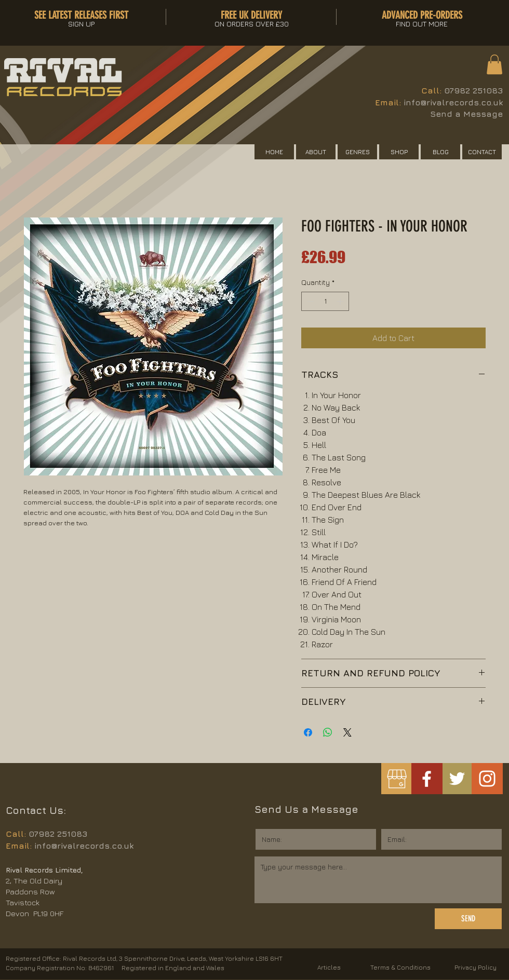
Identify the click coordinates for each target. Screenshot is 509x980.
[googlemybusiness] (397, 779)
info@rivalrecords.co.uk (453, 102)
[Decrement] (309, 301)
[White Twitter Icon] (457, 779)
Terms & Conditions (400, 967)
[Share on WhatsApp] (328, 732)
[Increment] (341, 301)
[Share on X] (347, 732)
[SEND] (468, 919)
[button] (494, 64)
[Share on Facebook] (308, 732)
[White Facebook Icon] (427, 779)
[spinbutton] (325, 301)
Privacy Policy (475, 967)
